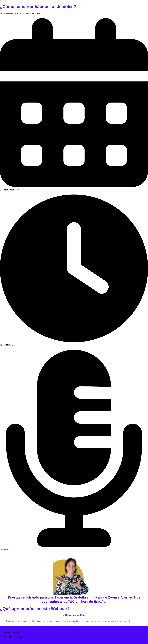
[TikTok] (16, 637)
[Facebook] (10, 637)
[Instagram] (5, 637)
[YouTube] (21, 637)
